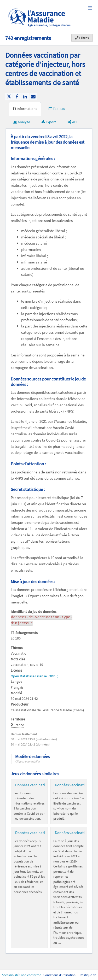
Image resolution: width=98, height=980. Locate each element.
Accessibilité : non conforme (22, 975)
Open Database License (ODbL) (34, 676)
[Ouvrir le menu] (90, 8)
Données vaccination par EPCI (39, 833)
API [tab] (72, 122)
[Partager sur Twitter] (9, 97)
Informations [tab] (25, 109)
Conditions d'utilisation (60, 975)
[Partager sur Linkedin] (25, 97)
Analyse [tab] (21, 122)
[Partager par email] (33, 97)
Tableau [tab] (57, 109)
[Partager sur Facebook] (17, 97)
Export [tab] (49, 122)
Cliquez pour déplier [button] (28, 761)
